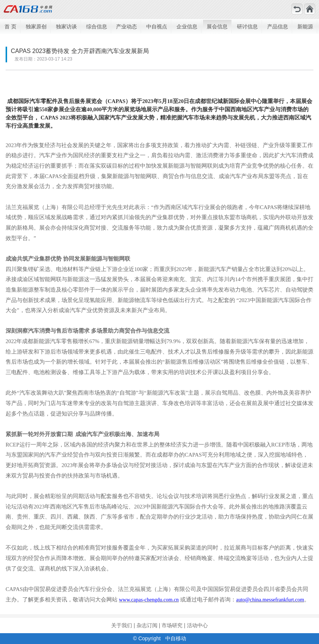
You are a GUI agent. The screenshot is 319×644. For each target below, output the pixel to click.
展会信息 (217, 27)
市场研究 (172, 625)
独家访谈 (66, 27)
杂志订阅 (147, 625)
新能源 (305, 27)
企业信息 (187, 27)
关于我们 (122, 625)
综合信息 (97, 27)
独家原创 (36, 27)
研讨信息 (247, 27)
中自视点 (157, 27)
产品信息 (278, 27)
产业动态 (126, 27)
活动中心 (197, 625)
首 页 (10, 27)
